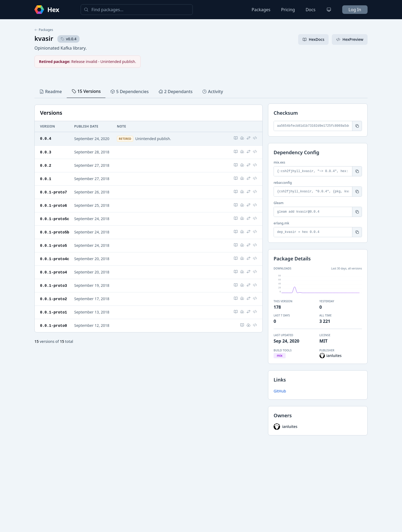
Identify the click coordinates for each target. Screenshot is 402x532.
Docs (311, 10)
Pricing (288, 10)
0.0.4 (46, 138)
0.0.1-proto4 (54, 270)
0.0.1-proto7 (54, 191)
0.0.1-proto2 (54, 296)
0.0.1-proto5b (55, 230)
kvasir (44, 38)
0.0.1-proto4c (55, 257)
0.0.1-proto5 (54, 243)
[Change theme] (329, 10)
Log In (355, 10)
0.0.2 (46, 165)
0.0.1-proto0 (54, 322)
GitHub (280, 391)
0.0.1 (46, 178)
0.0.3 (46, 152)
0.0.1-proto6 (54, 204)
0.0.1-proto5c (55, 217)
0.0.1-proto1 (54, 309)
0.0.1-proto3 (54, 283)
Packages (261, 10)
